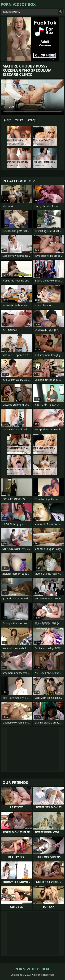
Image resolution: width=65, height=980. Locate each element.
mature (19, 120)
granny (31, 120)
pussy (7, 120)
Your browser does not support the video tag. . (32, 97)
